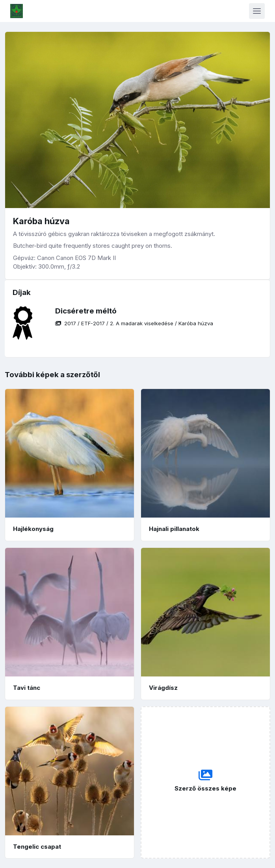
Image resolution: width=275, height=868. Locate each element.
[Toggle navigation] (257, 11)
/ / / (134, 323)
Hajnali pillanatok (174, 529)
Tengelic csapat (37, 847)
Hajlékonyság (33, 529)
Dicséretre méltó (86, 311)
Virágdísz (163, 688)
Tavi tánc (27, 688)
